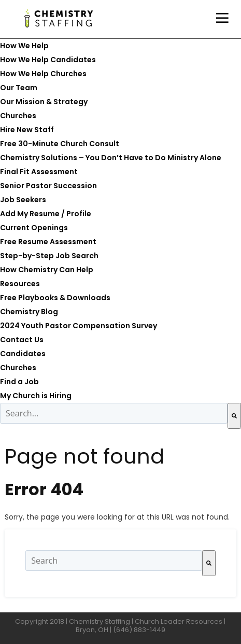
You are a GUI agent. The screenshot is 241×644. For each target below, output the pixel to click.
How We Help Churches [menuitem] (43, 74)
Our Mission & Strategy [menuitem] (44, 102)
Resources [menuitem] (20, 284)
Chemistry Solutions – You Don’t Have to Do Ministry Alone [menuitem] (111, 158)
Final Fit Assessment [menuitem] (39, 172)
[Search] (234, 416)
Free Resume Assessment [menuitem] (48, 242)
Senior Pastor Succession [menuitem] (48, 186)
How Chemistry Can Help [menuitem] (47, 270)
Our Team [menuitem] (19, 88)
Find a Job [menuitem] (19, 382)
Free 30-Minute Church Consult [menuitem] (60, 144)
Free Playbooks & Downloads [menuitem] (55, 298)
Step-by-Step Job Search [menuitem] (49, 256)
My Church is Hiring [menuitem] (36, 396)
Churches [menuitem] (18, 116)
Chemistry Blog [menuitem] (29, 312)
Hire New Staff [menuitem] (27, 130)
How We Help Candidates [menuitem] (48, 60)
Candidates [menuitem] (23, 354)
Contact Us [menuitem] (22, 340)
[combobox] (114, 413)
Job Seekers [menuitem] (23, 200)
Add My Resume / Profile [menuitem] (46, 214)
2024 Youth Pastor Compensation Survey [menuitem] (79, 326)
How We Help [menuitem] (24, 46)
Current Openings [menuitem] (34, 228)
